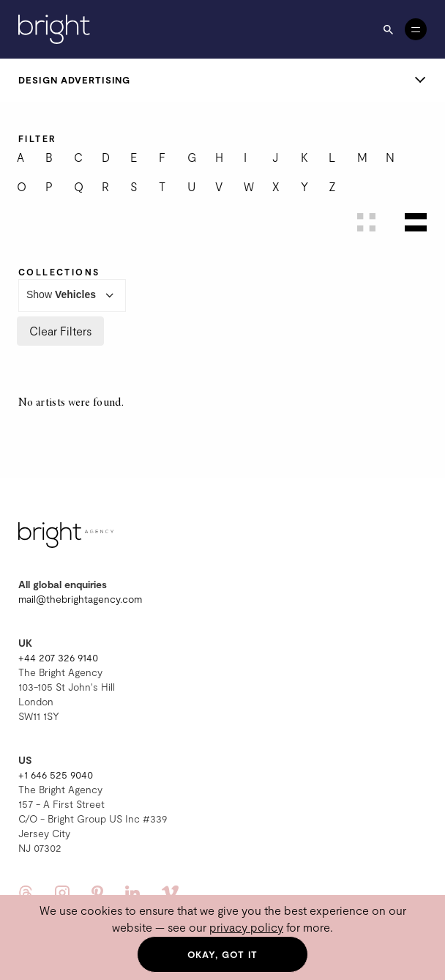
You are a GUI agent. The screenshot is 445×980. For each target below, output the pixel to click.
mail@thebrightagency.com (80, 599)
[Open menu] (416, 29)
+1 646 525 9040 (56, 775)
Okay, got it (223, 954)
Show (72, 296)
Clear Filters (60, 331)
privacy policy (246, 927)
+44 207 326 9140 (58, 657)
